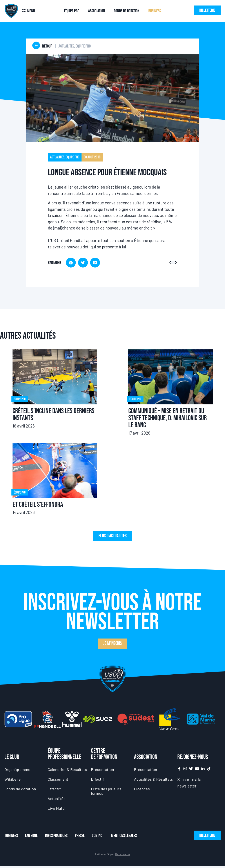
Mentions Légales (130, 838)
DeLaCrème (122, 856)
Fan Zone (32, 838)
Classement (58, 780)
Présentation (103, 770)
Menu (31, 11)
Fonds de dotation (127, 11)
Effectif (55, 790)
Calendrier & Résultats (68, 770)
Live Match (58, 810)
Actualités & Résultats (154, 780)
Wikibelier (14, 780)
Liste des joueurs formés (106, 792)
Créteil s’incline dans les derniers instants (54, 415)
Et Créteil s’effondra (38, 505)
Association (97, 11)
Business (155, 11)
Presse (83, 838)
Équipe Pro (72, 11)
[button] (71, 263)
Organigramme (18, 770)
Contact (103, 838)
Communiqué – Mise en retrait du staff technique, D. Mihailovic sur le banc (168, 418)
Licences (142, 790)
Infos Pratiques (58, 838)
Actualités (57, 800)
